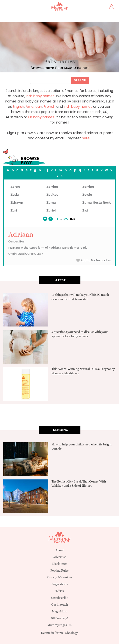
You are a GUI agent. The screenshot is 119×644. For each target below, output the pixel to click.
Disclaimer (60, 564)
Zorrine (52, 187)
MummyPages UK (60, 625)
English (18, 107)
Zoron (15, 187)
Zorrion (88, 187)
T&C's (60, 591)
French (50, 107)
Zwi (85, 210)
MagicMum (60, 611)
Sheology (72, 633)
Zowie (87, 195)
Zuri (14, 210)
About (60, 550)
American (34, 107)
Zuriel (51, 210)
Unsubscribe (60, 598)
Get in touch (60, 605)
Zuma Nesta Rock (97, 203)
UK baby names (41, 117)
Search (80, 80)
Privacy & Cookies (59, 577)
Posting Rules (59, 570)
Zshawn (17, 203)
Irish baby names (40, 96)
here (86, 138)
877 (66, 219)
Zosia (15, 195)
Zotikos (52, 195)
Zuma (51, 203)
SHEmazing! (59, 618)
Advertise (60, 557)
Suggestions (60, 584)
